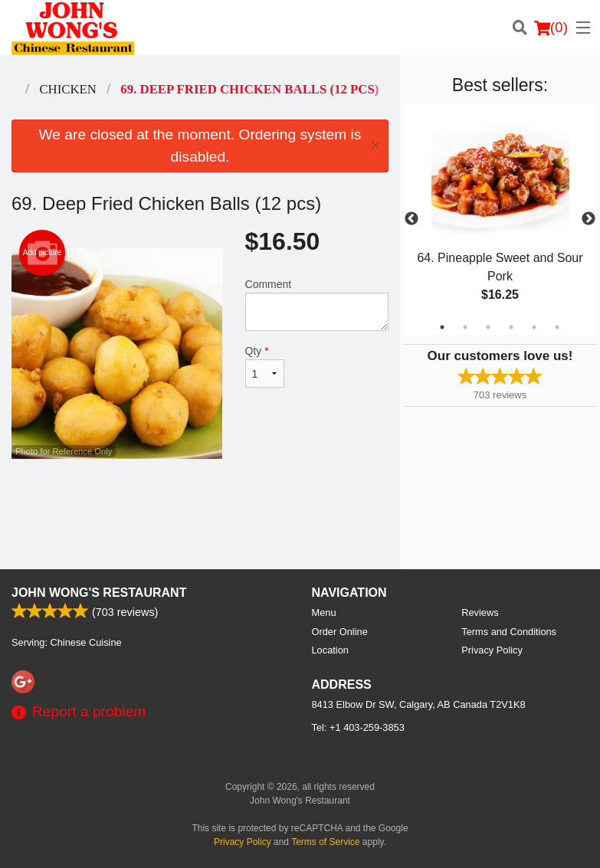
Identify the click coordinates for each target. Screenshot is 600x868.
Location (330, 650)
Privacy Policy (492, 650)
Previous (411, 219)
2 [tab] (465, 327)
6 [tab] (557, 327)
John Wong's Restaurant (99, 593)
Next (589, 219)
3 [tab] (488, 327)
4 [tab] (511, 327)
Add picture (43, 253)
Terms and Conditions (509, 632)
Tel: (358, 727)
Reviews (480, 613)
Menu (324, 613)
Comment (317, 305)
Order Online (340, 632)
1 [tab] (442, 327)
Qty (265, 366)
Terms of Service (325, 842)
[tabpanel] (500, 219)
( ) (551, 28)
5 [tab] (534, 327)
